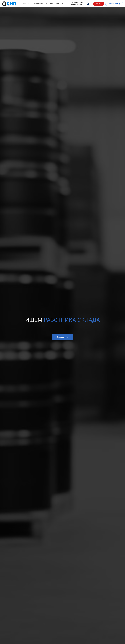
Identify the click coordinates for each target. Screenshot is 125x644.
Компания (27, 4)
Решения (49, 4)
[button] (99, 4)
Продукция (38, 4)
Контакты (60, 4)
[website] (88, 4)
